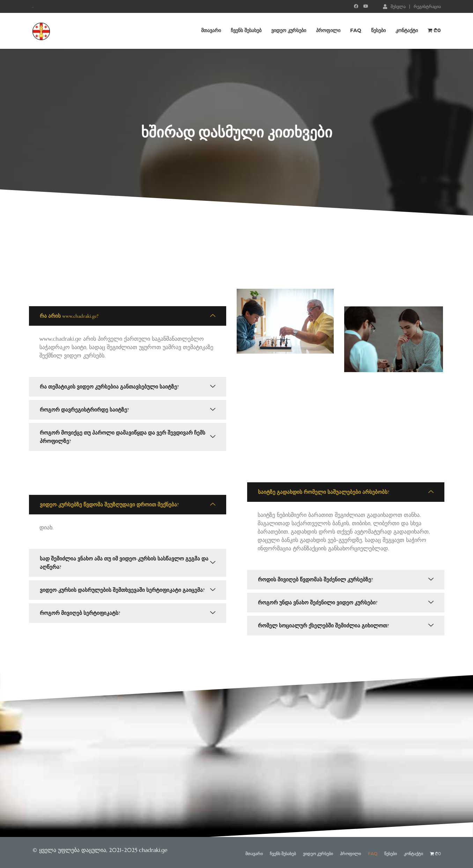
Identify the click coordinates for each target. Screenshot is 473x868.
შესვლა (394, 6)
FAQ (356, 31)
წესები (378, 31)
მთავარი (211, 31)
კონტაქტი (407, 31)
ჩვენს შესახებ (246, 31)
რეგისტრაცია (427, 7)
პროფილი (328, 31)
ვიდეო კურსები (289, 31)
